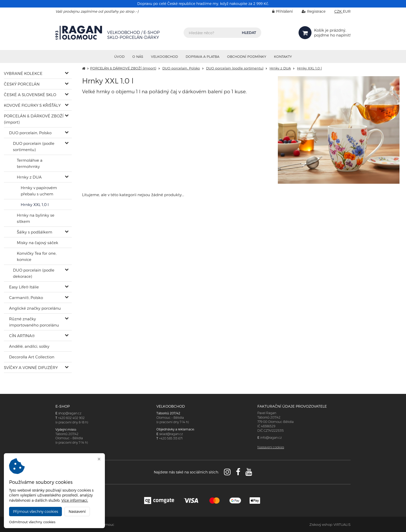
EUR (347, 11)
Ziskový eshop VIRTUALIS (330, 524)
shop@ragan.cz (70, 413)
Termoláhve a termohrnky (30, 163)
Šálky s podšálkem (35, 232)
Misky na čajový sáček (38, 243)
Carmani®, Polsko (26, 297)
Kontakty (283, 56)
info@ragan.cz (271, 438)
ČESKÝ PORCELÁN (22, 84)
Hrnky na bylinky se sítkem (36, 218)
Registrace (310, 11)
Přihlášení (279, 11)
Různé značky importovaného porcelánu (34, 322)
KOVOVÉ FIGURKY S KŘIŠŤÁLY (32, 105)
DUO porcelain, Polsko (30, 133)
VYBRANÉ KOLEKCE (23, 73)
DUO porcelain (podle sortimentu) (34, 146)
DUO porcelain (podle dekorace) (34, 273)
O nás (138, 56)
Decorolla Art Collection (32, 357)
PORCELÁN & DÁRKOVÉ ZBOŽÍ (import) (34, 119)
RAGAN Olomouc (100, 524)
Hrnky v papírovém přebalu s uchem (39, 191)
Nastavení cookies (271, 447)
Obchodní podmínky (247, 56)
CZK (339, 11)
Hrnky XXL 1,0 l (35, 204)
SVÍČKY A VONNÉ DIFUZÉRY (31, 367)
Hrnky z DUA (29, 177)
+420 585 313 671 (171, 438)
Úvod (119, 56)
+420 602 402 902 (71, 418)
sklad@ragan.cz (171, 434)
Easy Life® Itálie (24, 287)
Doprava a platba (202, 56)
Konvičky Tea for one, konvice (37, 256)
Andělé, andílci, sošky (29, 346)
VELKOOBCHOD (164, 56)
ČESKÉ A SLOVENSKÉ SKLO (30, 95)
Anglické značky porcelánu (35, 308)
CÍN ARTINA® (22, 336)
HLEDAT (249, 33)
